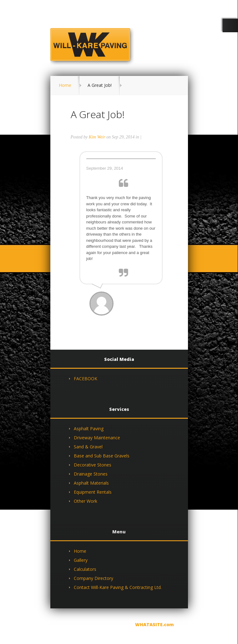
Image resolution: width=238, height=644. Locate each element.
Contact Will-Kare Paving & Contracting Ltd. (118, 587)
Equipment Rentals (93, 492)
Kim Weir (97, 137)
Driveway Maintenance (97, 438)
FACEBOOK (86, 379)
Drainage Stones (91, 474)
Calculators (85, 569)
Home (65, 85)
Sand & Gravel (88, 447)
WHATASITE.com (154, 624)
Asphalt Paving (89, 429)
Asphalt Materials (91, 483)
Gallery (81, 560)
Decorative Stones (93, 465)
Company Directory (94, 578)
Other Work (86, 501)
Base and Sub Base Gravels (102, 456)
